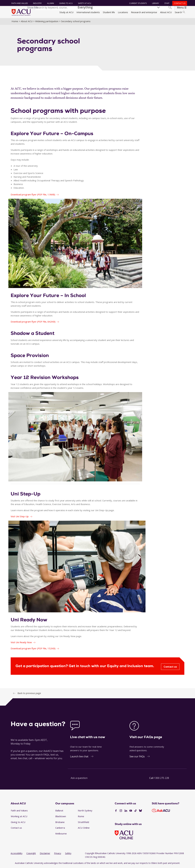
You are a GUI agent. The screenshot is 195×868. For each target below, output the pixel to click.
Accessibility (17, 854)
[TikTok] (136, 811)
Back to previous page (29, 694)
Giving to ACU (66, 3)
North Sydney (85, 811)
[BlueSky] (140, 811)
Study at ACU (66, 12)
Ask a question (79, 779)
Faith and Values (19, 3)
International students (88, 12)
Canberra (60, 828)
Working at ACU (19, 817)
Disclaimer (45, 854)
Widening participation (47, 22)
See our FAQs (137, 757)
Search (180, 12)
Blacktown (61, 817)
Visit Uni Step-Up (20, 517)
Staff (167, 3)
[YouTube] (131, 811)
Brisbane (60, 823)
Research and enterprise (144, 12)
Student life (109, 12)
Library (155, 3)
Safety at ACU (84, 3)
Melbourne (61, 834)
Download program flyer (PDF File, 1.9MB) (33, 195)
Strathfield (83, 823)
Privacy (58, 854)
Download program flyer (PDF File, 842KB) (33, 322)
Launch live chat (79, 757)
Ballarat (59, 811)
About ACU (166, 12)
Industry (37, 3)
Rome (81, 817)
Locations (123, 12)
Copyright (31, 854)
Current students (138, 3)
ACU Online (84, 828)
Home (15, 22)
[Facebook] (116, 811)
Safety (68, 854)
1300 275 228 (161, 779)
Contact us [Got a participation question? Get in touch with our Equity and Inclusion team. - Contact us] (170, 667)
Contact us (180, 3)
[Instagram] (121, 811)
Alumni (50, 3)
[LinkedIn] (126, 811)
